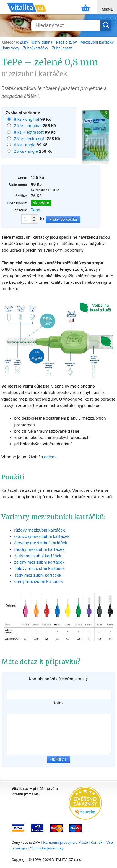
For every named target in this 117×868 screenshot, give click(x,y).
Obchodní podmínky (47, 848)
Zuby (24, 42)
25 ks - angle (26, 151)
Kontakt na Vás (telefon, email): (58, 679)
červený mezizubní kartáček (41, 543)
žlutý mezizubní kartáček (38, 556)
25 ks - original (28, 126)
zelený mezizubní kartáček (40, 562)
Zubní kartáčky (36, 48)
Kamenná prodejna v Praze (66, 842)
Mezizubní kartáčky (97, 42)
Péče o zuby (67, 42)
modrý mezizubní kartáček (40, 549)
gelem (50, 457)
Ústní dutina (43, 42)
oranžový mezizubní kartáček (42, 536)
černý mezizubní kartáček (39, 582)
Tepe (36, 210)
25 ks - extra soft (30, 139)
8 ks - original (27, 119)
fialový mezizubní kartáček (40, 569)
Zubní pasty (62, 48)
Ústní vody (11, 48)
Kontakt (97, 842)
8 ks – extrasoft (29, 132)
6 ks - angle (25, 145)
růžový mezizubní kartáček (40, 530)
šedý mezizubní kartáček (38, 575)
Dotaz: (59, 703)
